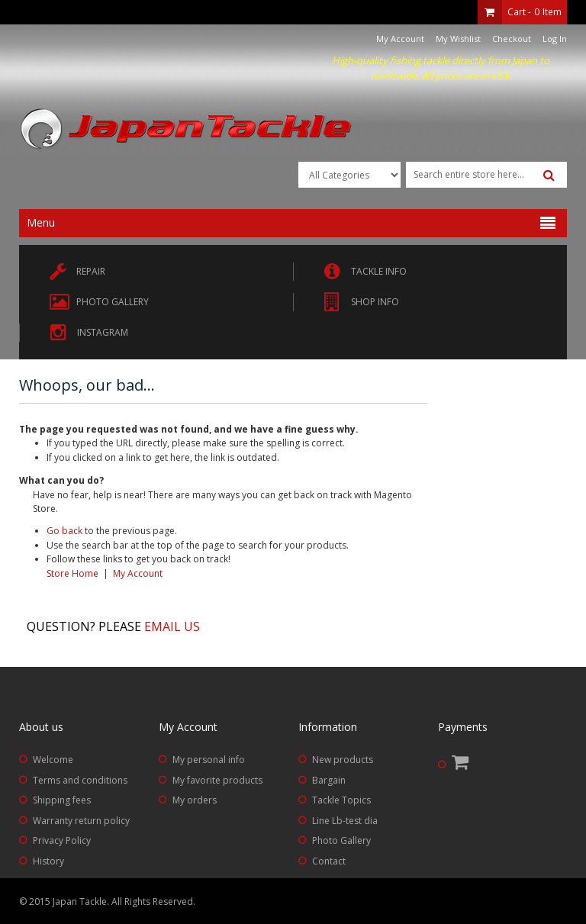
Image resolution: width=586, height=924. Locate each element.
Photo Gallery (341, 840)
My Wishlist (458, 39)
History (48, 861)
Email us (172, 626)
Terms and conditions (80, 780)
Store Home (72, 573)
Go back (64, 531)
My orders (195, 800)
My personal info (209, 760)
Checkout (512, 39)
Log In (555, 39)
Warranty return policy (81, 821)
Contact (329, 861)
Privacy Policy (62, 840)
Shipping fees (62, 800)
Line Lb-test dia (345, 821)
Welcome (53, 760)
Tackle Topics (341, 800)
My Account (400, 39)
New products (343, 760)
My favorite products (217, 780)
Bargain (329, 780)
